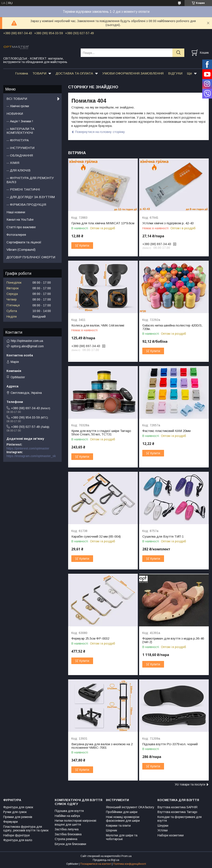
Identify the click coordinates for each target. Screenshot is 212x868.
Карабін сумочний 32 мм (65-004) (96, 537)
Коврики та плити (118, 826)
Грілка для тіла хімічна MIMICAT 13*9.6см (103, 223)
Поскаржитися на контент (96, 864)
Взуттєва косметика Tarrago (177, 812)
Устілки (163, 830)
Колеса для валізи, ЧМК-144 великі (98, 325)
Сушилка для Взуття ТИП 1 (163, 537)
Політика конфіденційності (130, 864)
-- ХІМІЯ (13, 163)
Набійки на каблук (67, 816)
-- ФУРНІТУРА (18, 140)
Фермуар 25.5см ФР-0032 (90, 638)
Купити (84, 246)
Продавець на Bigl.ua (106, 860)
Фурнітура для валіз (18, 840)
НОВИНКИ (15, 114)
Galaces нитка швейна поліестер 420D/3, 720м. (172, 327)
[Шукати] (178, 53)
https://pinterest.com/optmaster (28, 448)
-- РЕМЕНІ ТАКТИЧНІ (23, 189)
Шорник (112, 830)
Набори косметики (171, 835)
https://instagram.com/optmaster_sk (31, 456)
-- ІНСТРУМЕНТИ (20, 148)
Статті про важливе (21, 227)
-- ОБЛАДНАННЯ (20, 155)
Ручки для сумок (15, 812)
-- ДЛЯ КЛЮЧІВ (18, 170)
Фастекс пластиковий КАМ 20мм (166, 431)
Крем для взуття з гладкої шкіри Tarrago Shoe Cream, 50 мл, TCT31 (101, 433)
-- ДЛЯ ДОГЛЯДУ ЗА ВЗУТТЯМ (31, 197)
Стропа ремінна (66, 839)
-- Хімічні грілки (18, 106)
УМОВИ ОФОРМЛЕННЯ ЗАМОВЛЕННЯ (133, 73)
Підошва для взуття (69, 811)
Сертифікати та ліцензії (24, 242)
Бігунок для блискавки (70, 844)
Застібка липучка (67, 829)
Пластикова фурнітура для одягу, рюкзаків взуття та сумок (26, 829)
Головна (22, 73)
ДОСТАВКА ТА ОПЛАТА (74, 73)
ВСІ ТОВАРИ (17, 99)
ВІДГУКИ (175, 73)
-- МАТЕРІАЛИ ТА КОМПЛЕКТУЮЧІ (20, 131)
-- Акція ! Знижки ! (20, 121)
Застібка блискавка (68, 834)
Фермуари (10, 822)
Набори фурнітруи (16, 835)
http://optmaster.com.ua (27, 341)
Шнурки (163, 826)
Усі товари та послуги (190, 784)
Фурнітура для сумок (18, 807)
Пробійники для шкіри (122, 812)
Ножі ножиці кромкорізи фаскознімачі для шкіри (123, 819)
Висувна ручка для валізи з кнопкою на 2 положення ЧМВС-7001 (102, 746)
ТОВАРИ (39, 73)
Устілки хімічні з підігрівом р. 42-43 (168, 223)
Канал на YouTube (20, 219)
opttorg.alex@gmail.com (27, 346)
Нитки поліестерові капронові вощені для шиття (75, 823)
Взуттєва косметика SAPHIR (177, 807)
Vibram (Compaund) (21, 250)
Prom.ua (126, 856)
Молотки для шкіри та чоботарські (122, 837)
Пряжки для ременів (18, 817)
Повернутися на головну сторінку (100, 132)
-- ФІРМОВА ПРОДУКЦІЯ (26, 204)
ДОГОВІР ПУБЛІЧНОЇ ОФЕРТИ (31, 257)
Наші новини (16, 212)
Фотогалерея (16, 235)
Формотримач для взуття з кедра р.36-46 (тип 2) (173, 640)
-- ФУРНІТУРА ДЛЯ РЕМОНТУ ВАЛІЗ (30, 180)
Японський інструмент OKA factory (130, 807)
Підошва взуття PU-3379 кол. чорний (170, 744)
